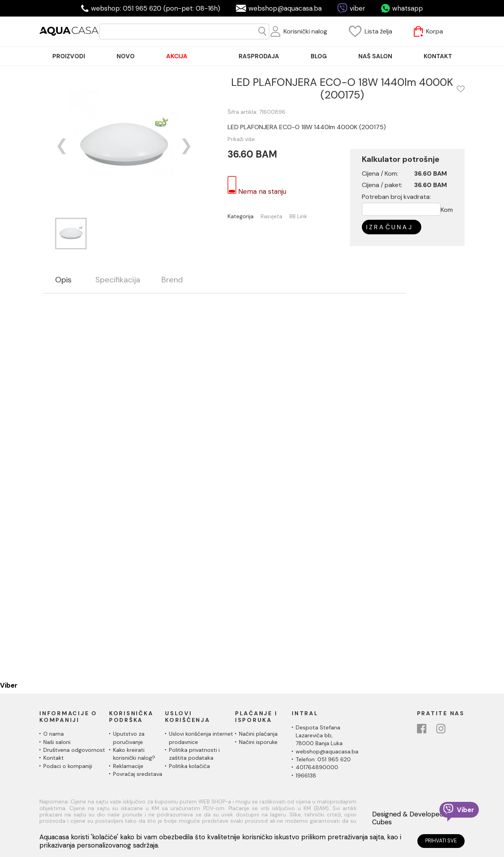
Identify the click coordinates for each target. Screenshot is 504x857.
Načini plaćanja (258, 734)
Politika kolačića (189, 766)
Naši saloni (57, 742)
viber (358, 8)
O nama (54, 734)
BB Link (298, 216)
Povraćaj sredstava (138, 774)
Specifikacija (118, 280)
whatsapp (408, 8)
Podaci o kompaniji (68, 766)
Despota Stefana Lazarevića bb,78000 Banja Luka (319, 735)
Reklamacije (128, 766)
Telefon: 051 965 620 (323, 759)
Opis (63, 280)
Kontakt (54, 758)
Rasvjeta (271, 216)
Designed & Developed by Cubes (412, 818)
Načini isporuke (258, 742)
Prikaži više (241, 139)
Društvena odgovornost (74, 750)
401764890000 (317, 767)
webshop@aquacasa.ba (285, 8)
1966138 (306, 775)
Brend (172, 280)
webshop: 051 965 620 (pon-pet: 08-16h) (156, 8)
